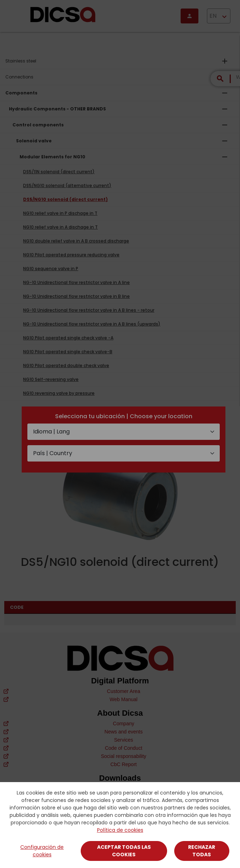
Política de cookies (120, 830)
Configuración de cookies (42, 851)
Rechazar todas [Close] (202, 851)
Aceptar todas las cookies (124, 851)
